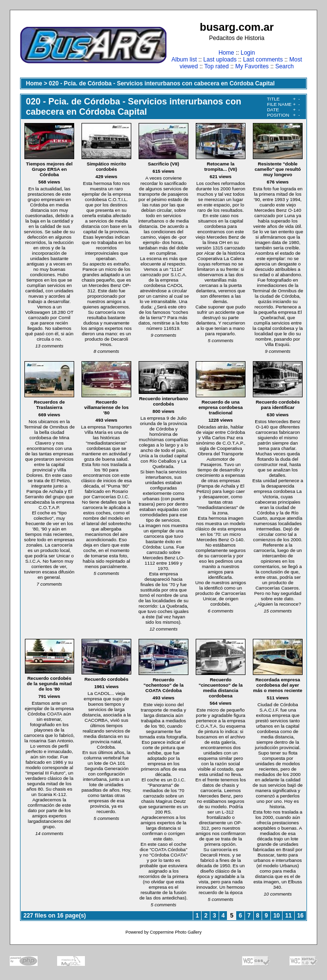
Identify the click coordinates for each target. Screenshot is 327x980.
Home (226, 53)
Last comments (263, 60)
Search (285, 66)
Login (248, 53)
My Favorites (252, 66)
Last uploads (220, 60)
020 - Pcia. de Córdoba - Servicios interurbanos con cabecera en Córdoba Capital (162, 83)
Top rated (217, 66)
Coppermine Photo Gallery (176, 932)
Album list (184, 60)
